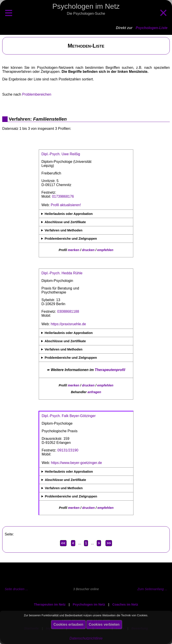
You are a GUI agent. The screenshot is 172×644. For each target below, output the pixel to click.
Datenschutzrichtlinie (86, 638)
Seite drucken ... (16, 589)
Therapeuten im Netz (50, 604)
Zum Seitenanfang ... (152, 589)
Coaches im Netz (125, 604)
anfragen (94, 392)
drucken (88, 250)
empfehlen (105, 250)
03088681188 (68, 312)
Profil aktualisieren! (66, 205)
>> (109, 543)
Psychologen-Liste (152, 28)
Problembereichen (37, 94)
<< (63, 543)
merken (74, 250)
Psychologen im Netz (89, 604)
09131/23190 (68, 450)
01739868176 (63, 196)
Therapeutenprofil (110, 370)
